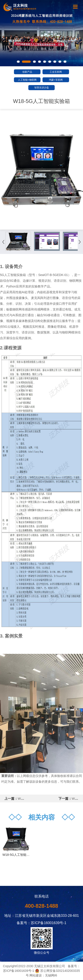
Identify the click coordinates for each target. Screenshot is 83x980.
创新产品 (27, 72)
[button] (18, 62)
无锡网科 (51, 975)
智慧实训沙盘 (42, 88)
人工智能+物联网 (27, 80)
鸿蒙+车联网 (56, 80)
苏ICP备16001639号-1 (19, 971)
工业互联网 (56, 72)
